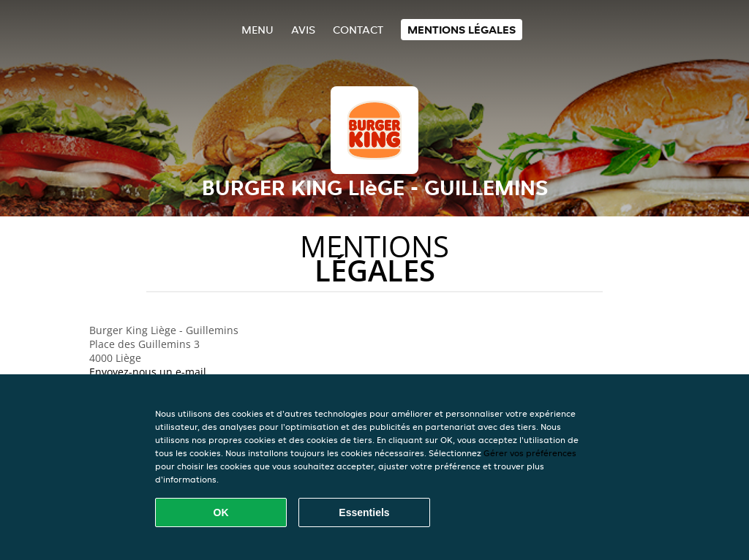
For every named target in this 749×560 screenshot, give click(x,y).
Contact (358, 30)
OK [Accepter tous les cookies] (221, 512)
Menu (257, 30)
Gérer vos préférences (530, 453)
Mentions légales (462, 30)
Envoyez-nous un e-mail (148, 372)
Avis (303, 30)
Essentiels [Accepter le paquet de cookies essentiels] (364, 512)
